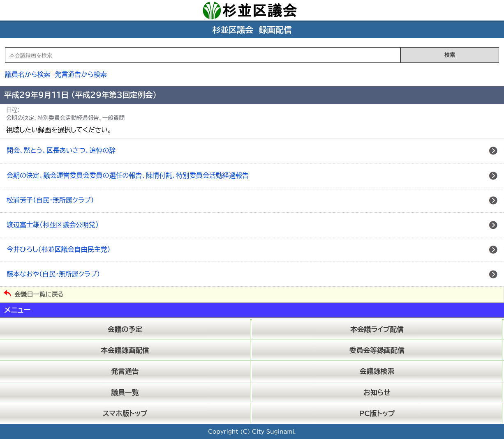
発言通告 (125, 371)
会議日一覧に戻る (39, 294)
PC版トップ (377, 413)
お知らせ (377, 392)
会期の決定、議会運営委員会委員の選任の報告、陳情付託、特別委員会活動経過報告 (128, 175)
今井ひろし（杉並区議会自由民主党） (58, 249)
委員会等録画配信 (377, 350)
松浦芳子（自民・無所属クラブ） (50, 200)
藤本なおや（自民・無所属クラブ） (53, 274)
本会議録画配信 (125, 350)
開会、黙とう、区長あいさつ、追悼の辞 (61, 150)
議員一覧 (125, 392)
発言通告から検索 (81, 74)
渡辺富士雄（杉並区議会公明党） (53, 225)
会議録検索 (377, 371)
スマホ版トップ (125, 413)
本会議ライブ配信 (377, 329)
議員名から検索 (28, 74)
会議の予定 (125, 329)
